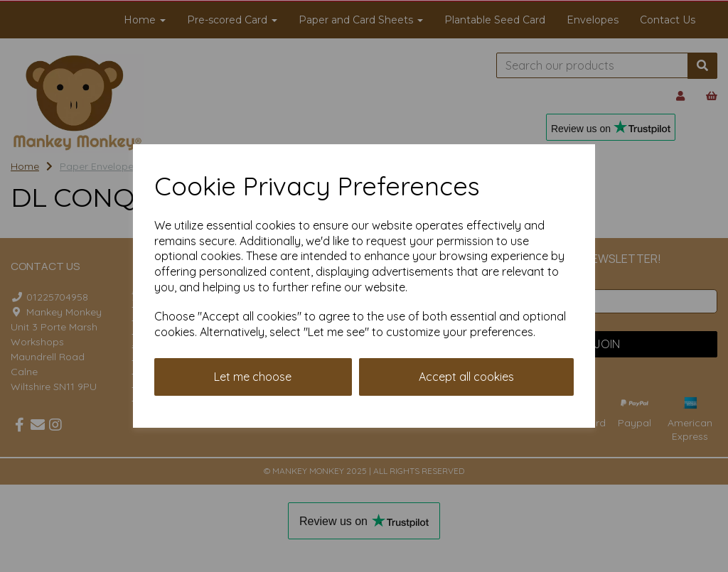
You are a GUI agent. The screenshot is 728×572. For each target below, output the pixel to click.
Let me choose (253, 377)
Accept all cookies (466, 377)
